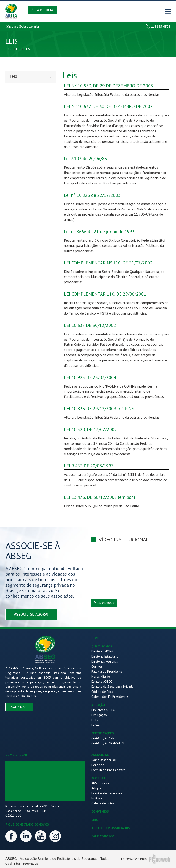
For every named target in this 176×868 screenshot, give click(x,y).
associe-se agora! (31, 614)
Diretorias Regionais (105, 661)
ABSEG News (100, 783)
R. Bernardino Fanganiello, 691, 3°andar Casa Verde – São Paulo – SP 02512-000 (33, 811)
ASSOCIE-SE (100, 755)
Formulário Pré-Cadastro (108, 770)
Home (9, 49)
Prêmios (97, 725)
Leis (19, 49)
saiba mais (19, 707)
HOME (96, 638)
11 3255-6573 (160, 27)
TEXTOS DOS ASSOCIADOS (111, 828)
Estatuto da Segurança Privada (112, 687)
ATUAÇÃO (98, 705)
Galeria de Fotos (103, 803)
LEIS (95, 820)
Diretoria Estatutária (105, 656)
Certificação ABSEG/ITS (108, 743)
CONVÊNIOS (100, 811)
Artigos (96, 788)
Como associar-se (104, 760)
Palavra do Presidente (107, 671)
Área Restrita (42, 10)
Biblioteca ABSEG (103, 710)
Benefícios (99, 765)
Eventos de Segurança (107, 793)
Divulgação (99, 715)
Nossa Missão (101, 677)
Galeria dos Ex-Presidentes (110, 697)
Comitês (97, 666)
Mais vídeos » (104, 603)
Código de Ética (102, 692)
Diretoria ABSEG (102, 651)
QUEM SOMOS (102, 646)
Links (95, 720)
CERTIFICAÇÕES (103, 733)
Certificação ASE (103, 738)
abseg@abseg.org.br (25, 27)
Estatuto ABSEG (102, 682)
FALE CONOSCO (103, 836)
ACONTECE (99, 778)
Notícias (97, 798)
